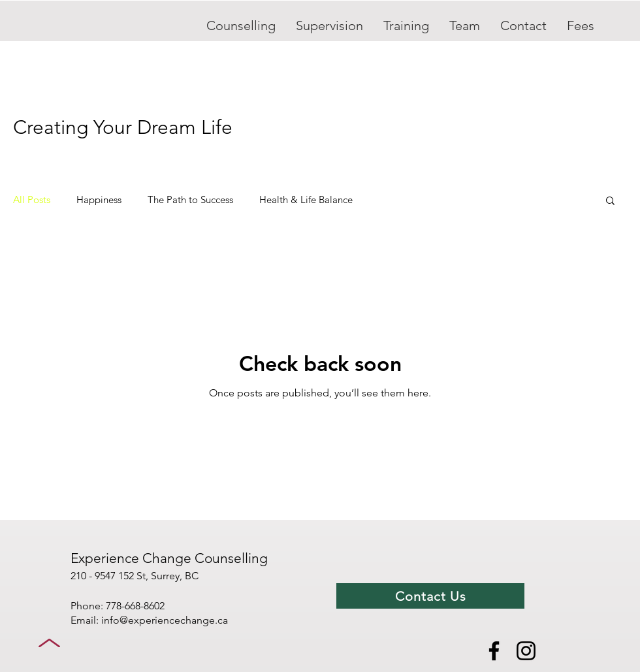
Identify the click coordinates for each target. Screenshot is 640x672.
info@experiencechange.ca (165, 620)
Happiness (99, 200)
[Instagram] (526, 651)
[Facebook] (494, 651)
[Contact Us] (430, 596)
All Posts (32, 200)
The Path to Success (190, 200)
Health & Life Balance (306, 200)
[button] (610, 201)
